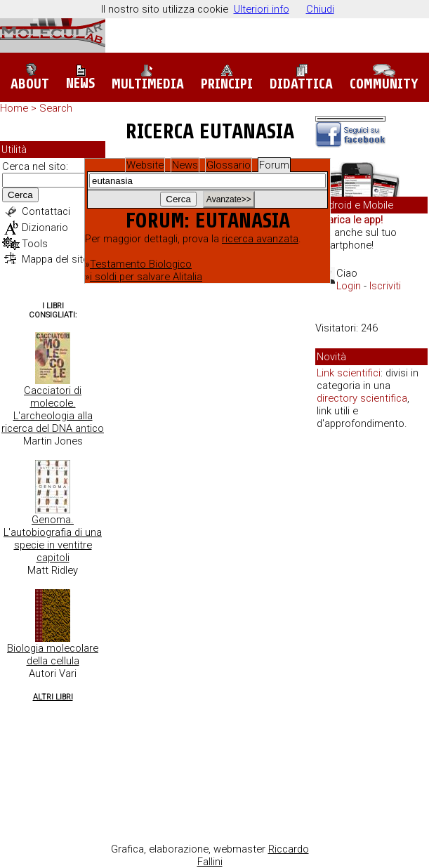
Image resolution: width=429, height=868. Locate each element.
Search (56, 108)
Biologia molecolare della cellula (53, 655)
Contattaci (46, 211)
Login (349, 286)
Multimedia (148, 78)
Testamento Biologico (141, 264)
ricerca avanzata (260, 239)
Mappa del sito (55, 259)
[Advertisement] (371, 656)
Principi (227, 78)
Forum (274, 165)
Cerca (20, 195)
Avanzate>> (229, 199)
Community (384, 78)
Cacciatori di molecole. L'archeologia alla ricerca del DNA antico (53, 409)
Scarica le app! (349, 220)
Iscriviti (385, 286)
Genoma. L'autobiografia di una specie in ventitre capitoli (53, 539)
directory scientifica (362, 398)
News (80, 78)
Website (145, 165)
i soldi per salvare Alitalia (146, 277)
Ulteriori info (262, 9)
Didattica (301, 78)
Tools (35, 244)
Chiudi (320, 9)
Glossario (229, 165)
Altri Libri (53, 697)
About (30, 78)
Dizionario (45, 228)
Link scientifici (349, 373)
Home (14, 108)
